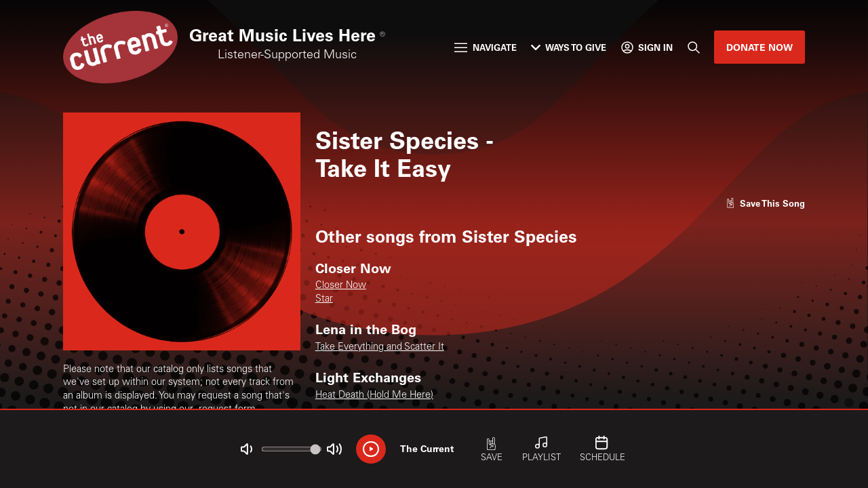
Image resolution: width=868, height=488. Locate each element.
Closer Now (341, 286)
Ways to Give (569, 47)
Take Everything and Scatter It (380, 348)
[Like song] (766, 203)
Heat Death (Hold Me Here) (374, 396)
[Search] (693, 47)
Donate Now (759, 47)
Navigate (485, 47)
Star (324, 300)
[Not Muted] (246, 449)
